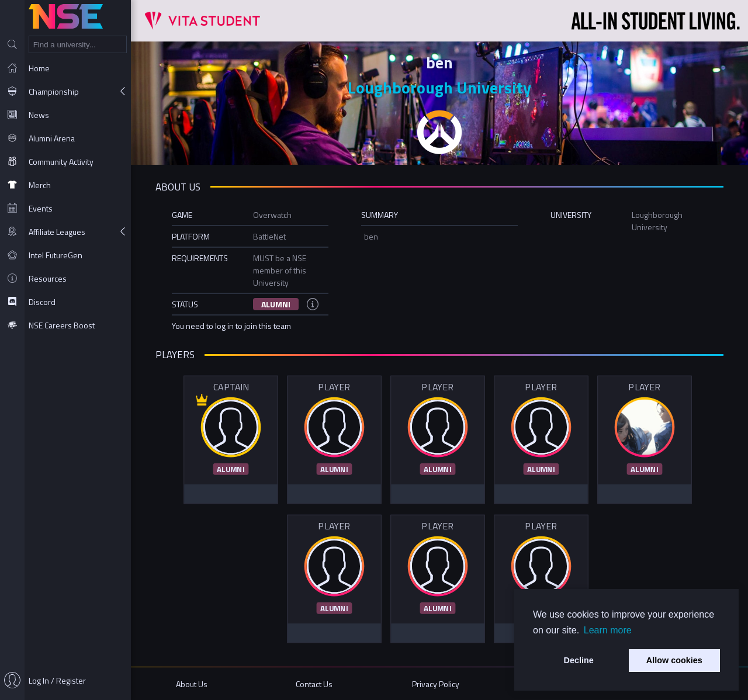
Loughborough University (439, 87)
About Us (192, 684)
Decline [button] (579, 660)
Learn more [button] (608, 630)
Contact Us (314, 684)
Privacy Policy (436, 684)
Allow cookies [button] (674, 660)
